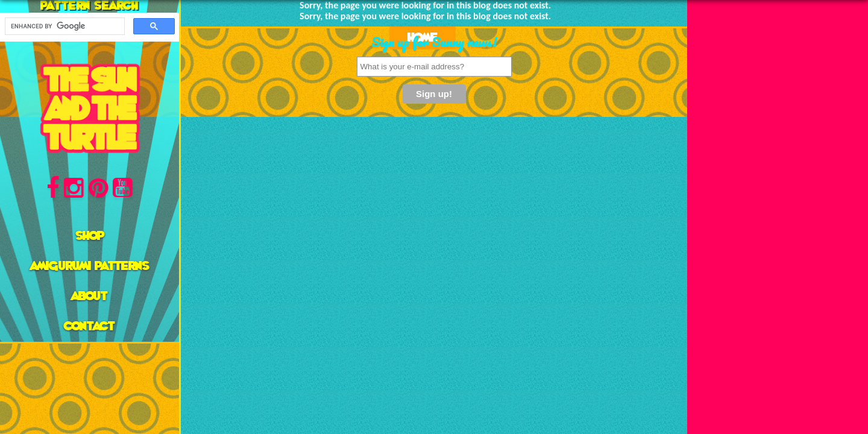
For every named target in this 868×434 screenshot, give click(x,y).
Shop (90, 236)
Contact (90, 327)
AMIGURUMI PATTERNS (90, 266)
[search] (64, 27)
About (90, 297)
